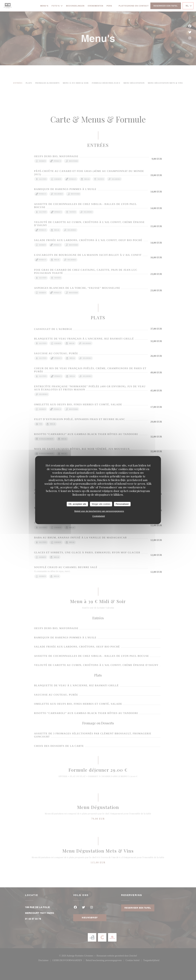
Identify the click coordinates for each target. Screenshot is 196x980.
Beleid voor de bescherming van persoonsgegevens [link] (99, 511)
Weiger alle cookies (101, 504)
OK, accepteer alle (77, 504)
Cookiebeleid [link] (98, 516)
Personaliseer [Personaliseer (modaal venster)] (122, 504)
